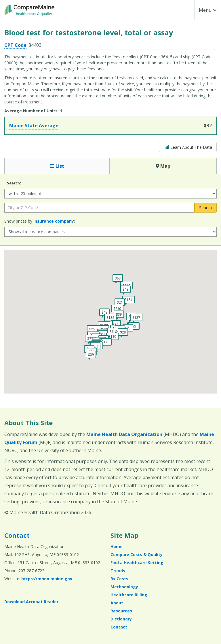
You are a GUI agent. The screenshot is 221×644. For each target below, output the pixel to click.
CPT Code (15, 45)
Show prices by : (40, 221)
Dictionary (121, 619)
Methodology (124, 587)
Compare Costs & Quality (137, 555)
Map (163, 166)
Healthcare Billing (129, 595)
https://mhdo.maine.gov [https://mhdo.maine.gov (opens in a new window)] (47, 579)
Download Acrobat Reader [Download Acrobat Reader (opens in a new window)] (31, 602)
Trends (118, 571)
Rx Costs (119, 579)
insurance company (54, 221)
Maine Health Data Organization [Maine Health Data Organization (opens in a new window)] (124, 434)
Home (117, 546)
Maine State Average (34, 126)
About (117, 603)
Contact (17, 535)
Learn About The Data (188, 147)
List (57, 166)
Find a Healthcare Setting (137, 563)
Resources (121, 611)
